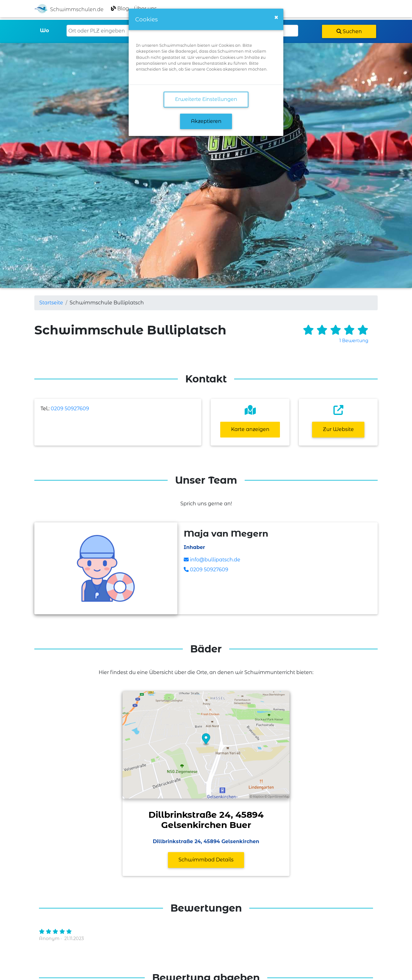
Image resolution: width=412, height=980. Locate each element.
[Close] (276, 17)
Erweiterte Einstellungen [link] (206, 99)
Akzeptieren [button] (206, 121)
